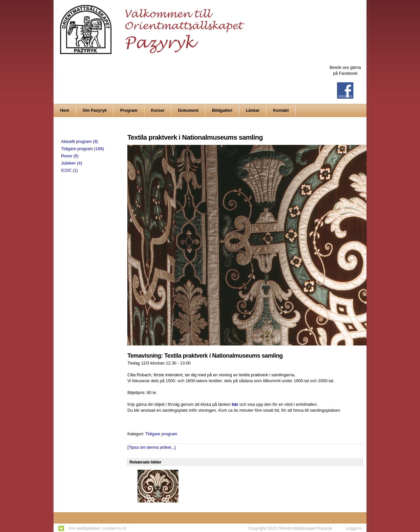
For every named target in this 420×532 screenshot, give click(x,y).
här (235, 404)
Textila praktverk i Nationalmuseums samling (195, 137)
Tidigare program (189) (83, 149)
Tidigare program (161, 434)
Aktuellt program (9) (80, 141)
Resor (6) (70, 156)
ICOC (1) (69, 170)
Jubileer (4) (72, 163)
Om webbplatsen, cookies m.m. (98, 528)
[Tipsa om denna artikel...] (151, 447)
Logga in (354, 528)
